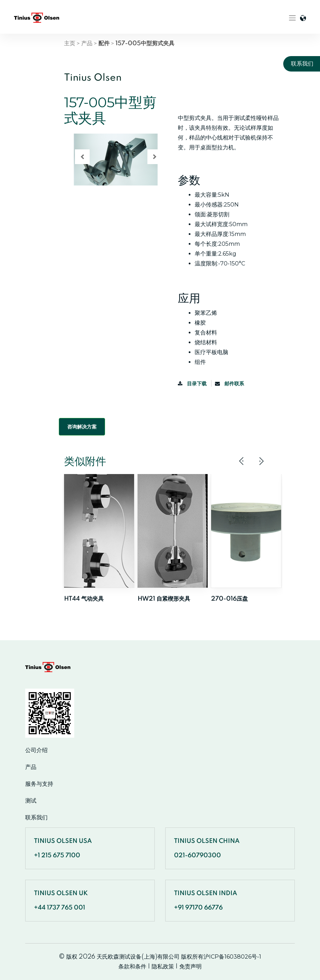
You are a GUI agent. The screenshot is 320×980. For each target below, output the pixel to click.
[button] (82, 157)
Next (261, 461)
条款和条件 (132, 967)
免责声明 (190, 967)
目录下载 (193, 384)
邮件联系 (229, 384)
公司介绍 (36, 750)
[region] (116, 172)
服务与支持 (39, 784)
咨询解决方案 (82, 427)
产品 (87, 43)
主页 (70, 43)
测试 (31, 801)
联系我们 (36, 818)
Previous (242, 461)
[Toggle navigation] (292, 18)
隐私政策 (163, 967)
